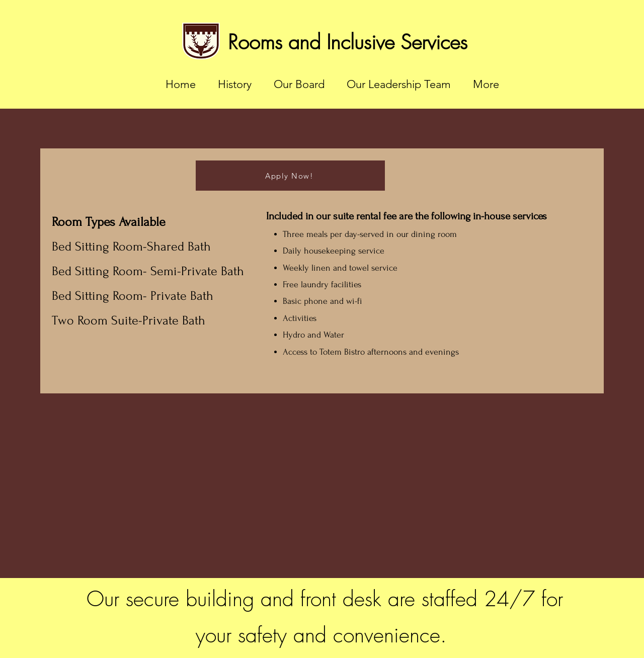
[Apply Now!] (290, 176)
